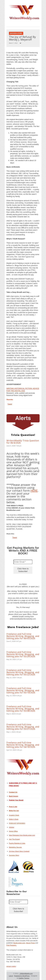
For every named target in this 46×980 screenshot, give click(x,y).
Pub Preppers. (12, 945)
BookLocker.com (19, 943)
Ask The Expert (14, 839)
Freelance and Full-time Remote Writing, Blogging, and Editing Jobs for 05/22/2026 (23, 672)
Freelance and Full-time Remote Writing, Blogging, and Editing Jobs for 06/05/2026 (23, 636)
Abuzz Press (30, 943)
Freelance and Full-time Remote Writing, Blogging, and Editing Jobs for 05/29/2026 (23, 654)
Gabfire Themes (24, 978)
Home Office (13, 831)
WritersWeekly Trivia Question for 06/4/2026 (23, 442)
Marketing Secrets (15, 847)
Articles (12, 827)
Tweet (10, 404)
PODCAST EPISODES (17, 823)
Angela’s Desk (14, 815)
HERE (34, 490)
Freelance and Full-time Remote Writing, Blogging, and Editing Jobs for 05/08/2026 (23, 709)
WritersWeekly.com (26, 974)
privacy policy (11, 966)
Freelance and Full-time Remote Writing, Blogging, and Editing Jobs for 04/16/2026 (23, 745)
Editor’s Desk (14, 819)
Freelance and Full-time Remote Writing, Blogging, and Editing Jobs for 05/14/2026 (23, 690)
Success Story (16, 33)
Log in (11, 976)
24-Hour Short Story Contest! (19, 851)
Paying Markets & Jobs (17, 843)
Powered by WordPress (22, 976)
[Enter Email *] (23, 562)
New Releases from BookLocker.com (22, 835)
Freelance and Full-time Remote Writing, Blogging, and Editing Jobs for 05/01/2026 (23, 727)
